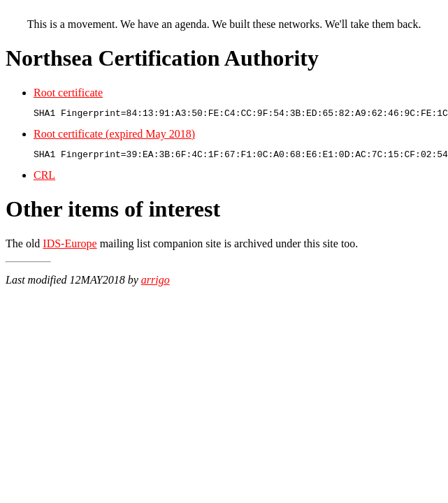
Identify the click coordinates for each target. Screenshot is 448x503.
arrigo (156, 284)
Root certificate (68, 93)
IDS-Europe (70, 248)
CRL (44, 179)
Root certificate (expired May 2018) (114, 136)
